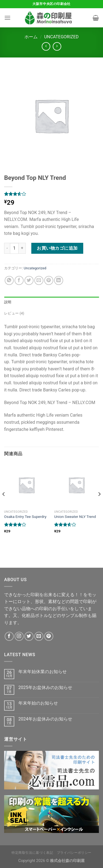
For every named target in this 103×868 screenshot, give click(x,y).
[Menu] (7, 18)
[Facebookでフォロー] (9, 636)
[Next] (99, 505)
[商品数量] (14, 248)
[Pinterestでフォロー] (49, 636)
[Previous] (4, 505)
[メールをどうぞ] (39, 636)
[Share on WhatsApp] (9, 280)
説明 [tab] (8, 302)
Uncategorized (62, 37)
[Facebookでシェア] (19, 280)
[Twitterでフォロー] (29, 636)
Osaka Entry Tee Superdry (25, 517)
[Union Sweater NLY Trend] (76, 485)
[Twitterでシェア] (29, 280)
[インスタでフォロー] (19, 636)
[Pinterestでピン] (49, 280)
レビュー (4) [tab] (14, 313)
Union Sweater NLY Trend (75, 517)
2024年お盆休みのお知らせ (45, 719)
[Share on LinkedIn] (59, 280)
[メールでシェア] (39, 280)
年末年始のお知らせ (38, 703)
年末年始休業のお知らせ (43, 672)
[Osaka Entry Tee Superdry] (27, 485)
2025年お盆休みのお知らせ (45, 687)
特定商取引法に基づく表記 (32, 853)
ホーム (31, 37)
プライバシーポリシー (74, 853)
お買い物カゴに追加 (57, 248)
